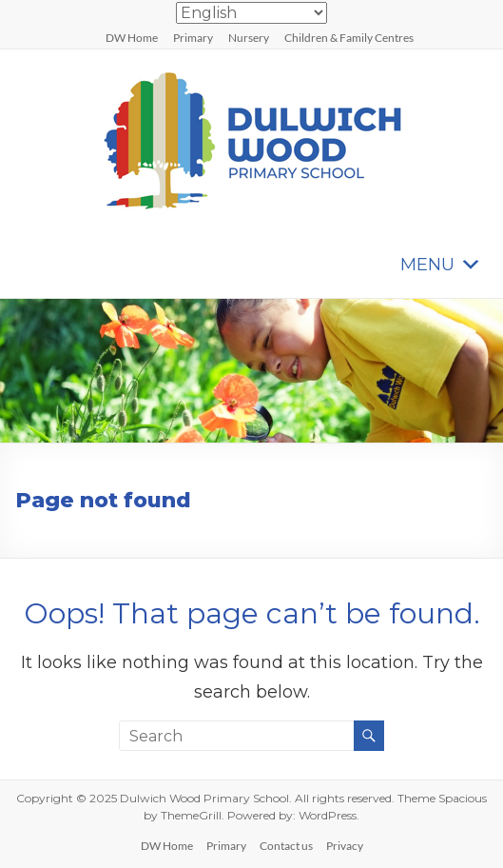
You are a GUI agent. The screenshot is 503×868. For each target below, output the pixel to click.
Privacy (345, 846)
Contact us (286, 846)
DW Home (132, 37)
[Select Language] (251, 13)
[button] (427, 265)
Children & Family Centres (349, 37)
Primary (193, 37)
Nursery (249, 37)
